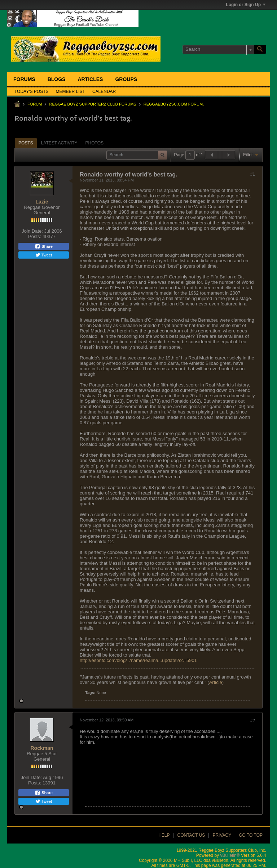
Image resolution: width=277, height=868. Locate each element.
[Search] (218, 49)
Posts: (35, 236)
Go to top (251, 835)
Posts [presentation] (26, 143)
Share (44, 246)
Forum (35, 104)
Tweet (44, 255)
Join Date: (32, 231)
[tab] (26, 143)
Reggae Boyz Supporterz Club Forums (93, 104)
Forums (24, 79)
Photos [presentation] (94, 143)
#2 (253, 721)
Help (164, 835)
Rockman (42, 748)
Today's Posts (32, 91)
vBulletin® (230, 855)
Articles (90, 79)
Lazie (42, 202)
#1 (253, 174)
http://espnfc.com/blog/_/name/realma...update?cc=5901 (138, 660)
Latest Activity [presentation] (59, 143)
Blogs (57, 79)
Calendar (104, 91)
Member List (71, 91)
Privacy (222, 835)
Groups (126, 79)
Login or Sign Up (246, 5)
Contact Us (191, 835)
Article (216, 682)
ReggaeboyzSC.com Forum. (174, 104)
